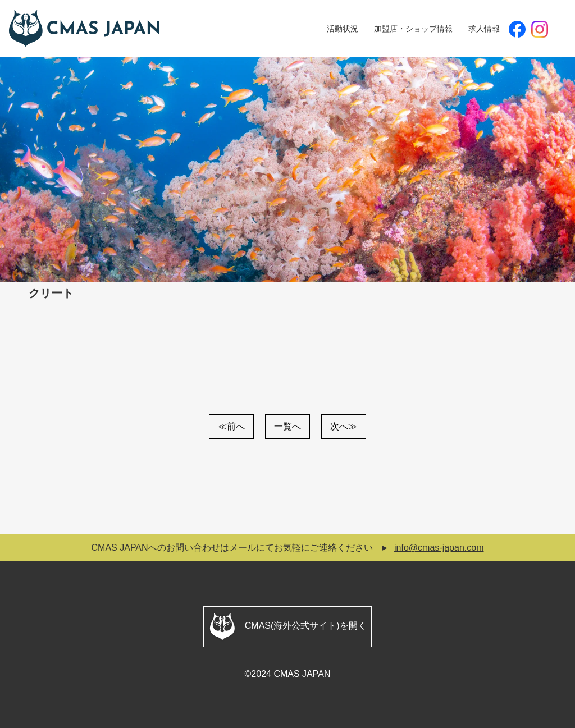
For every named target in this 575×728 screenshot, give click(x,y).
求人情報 (484, 29)
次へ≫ (344, 426)
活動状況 (343, 29)
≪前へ (231, 426)
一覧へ (287, 426)
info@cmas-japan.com (439, 548)
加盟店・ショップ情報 (413, 29)
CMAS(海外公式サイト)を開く (287, 626)
